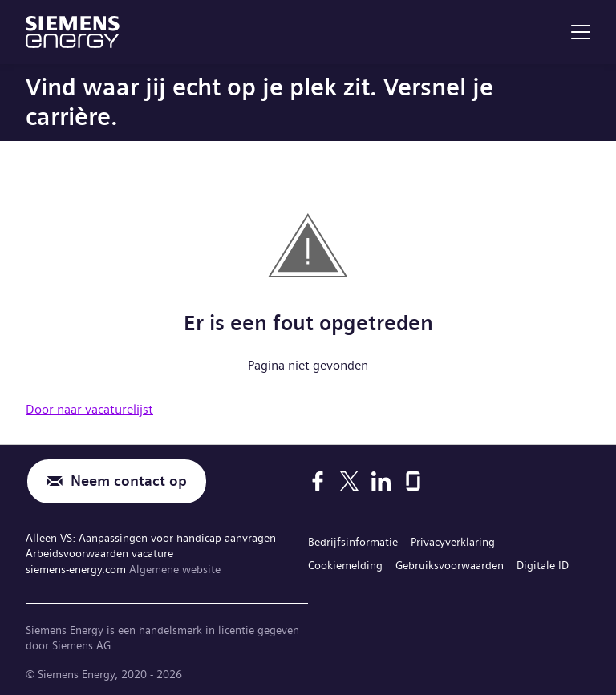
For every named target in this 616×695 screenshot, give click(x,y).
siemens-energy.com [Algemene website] (77, 569)
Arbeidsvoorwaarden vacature (99, 553)
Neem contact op (129, 481)
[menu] (581, 32)
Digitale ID (543, 565)
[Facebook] (318, 481)
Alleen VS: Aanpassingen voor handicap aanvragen (151, 538)
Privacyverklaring (453, 542)
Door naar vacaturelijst (89, 409)
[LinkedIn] (381, 481)
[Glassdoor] (413, 481)
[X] (349, 481)
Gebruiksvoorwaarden (450, 565)
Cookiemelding (345, 565)
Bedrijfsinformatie (353, 542)
